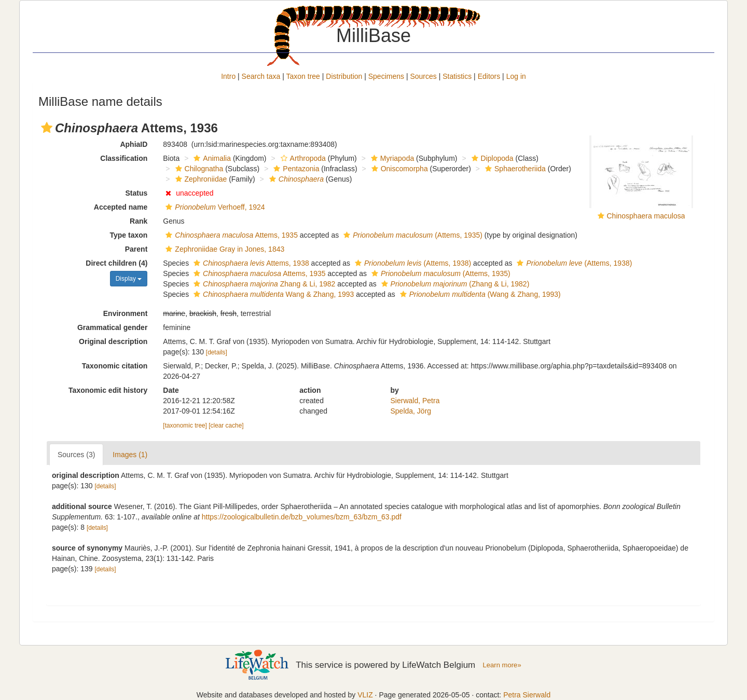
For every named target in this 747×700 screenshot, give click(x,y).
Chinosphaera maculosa (646, 216)
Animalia (211, 158)
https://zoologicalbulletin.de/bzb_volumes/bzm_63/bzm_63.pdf (302, 517)
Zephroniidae (200, 179)
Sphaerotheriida (514, 169)
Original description (113, 341)
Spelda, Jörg (411, 411)
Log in (516, 76)
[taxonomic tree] (185, 426)
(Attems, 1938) (412, 263)
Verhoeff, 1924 (214, 207)
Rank (139, 221)
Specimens (386, 76)
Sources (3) (76, 455)
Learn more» (502, 665)
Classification (124, 158)
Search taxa (261, 76)
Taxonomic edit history (108, 390)
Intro (228, 76)
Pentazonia (295, 169)
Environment (126, 313)
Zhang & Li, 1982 (263, 284)
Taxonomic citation (115, 366)
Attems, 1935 (230, 235)
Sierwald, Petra (415, 401)
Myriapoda (391, 158)
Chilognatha (198, 169)
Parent (136, 249)
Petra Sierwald (527, 695)
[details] (217, 352)
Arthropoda (302, 158)
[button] (47, 128)
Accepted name (121, 207)
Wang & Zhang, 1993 (272, 294)
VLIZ (365, 695)
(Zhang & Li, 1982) (454, 284)
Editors (489, 76)
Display (129, 279)
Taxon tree (303, 76)
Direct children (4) (116, 263)
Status (137, 193)
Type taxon (128, 235)
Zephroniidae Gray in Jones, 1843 (224, 249)
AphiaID (134, 144)
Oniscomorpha (398, 169)
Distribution (344, 76)
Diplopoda (491, 158)
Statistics (457, 76)
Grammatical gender (112, 327)
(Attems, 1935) (412, 235)
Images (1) (130, 455)
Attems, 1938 (250, 263)
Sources (423, 76)
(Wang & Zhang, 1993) (479, 294)
